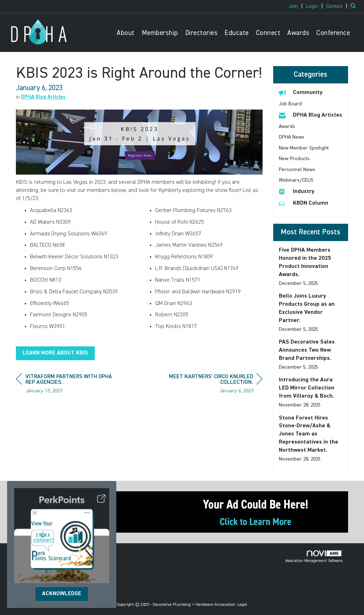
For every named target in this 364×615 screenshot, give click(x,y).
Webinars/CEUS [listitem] (296, 180)
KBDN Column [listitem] (304, 203)
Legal (242, 605)
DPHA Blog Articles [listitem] (310, 115)
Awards (298, 33)
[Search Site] (355, 6)
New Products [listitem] (294, 159)
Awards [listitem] (287, 127)
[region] (210, 385)
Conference (333, 33)
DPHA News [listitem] (292, 137)
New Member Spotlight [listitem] (304, 148)
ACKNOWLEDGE (62, 594)
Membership (160, 33)
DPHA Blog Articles (43, 97)
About (126, 33)
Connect (268, 33)
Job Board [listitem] (290, 104)
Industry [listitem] (297, 191)
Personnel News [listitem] (297, 170)
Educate (237, 33)
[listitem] (297, 6)
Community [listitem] (301, 92)
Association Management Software (314, 557)
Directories (201, 33)
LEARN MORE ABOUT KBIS (55, 353)
